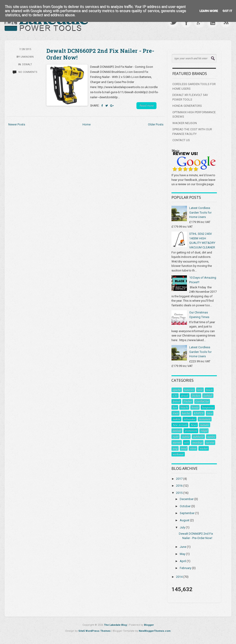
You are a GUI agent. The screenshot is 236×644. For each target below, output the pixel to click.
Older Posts (156, 124)
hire (175, 407)
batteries (189, 390)
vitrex (193, 448)
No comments (28, 72)
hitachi (184, 407)
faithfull (208, 396)
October (186, 506)
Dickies (196, 396)
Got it (227, 11)
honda (195, 407)
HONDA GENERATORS (187, 106)
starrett (177, 442)
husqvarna (208, 407)
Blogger (149, 625)
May (183, 554)
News (194, 425)
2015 (180, 493)
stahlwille (198, 437)
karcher (186, 413)
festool (176, 401)
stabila (186, 437)
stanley (211, 437)
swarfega (197, 442)
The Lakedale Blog (115, 625)
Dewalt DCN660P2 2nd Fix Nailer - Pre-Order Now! (100, 54)
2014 (180, 577)
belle (200, 390)
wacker (204, 448)
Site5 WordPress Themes (94, 631)
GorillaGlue (202, 401)
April (183, 561)
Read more (146, 106)
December (187, 499)
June (183, 547)
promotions (191, 431)
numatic (205, 425)
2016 (180, 486)
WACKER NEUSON (185, 123)
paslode (177, 431)
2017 (180, 479)
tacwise (210, 442)
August (185, 520)
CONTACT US (181, 140)
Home (87, 124)
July (183, 527)
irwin (176, 413)
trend (184, 448)
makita (176, 419)
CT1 (175, 396)
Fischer (188, 401)
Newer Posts (17, 124)
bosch (209, 390)
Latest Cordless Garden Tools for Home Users (200, 212)
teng (175, 448)
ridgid (204, 431)
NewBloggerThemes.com (155, 631)
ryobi (176, 437)
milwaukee (190, 419)
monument (205, 419)
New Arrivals (180, 425)
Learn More (209, 11)
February (186, 568)
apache (177, 390)
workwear (178, 454)
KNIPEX (199, 413)
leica (210, 413)
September (187, 513)
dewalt (27, 64)
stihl (187, 442)
